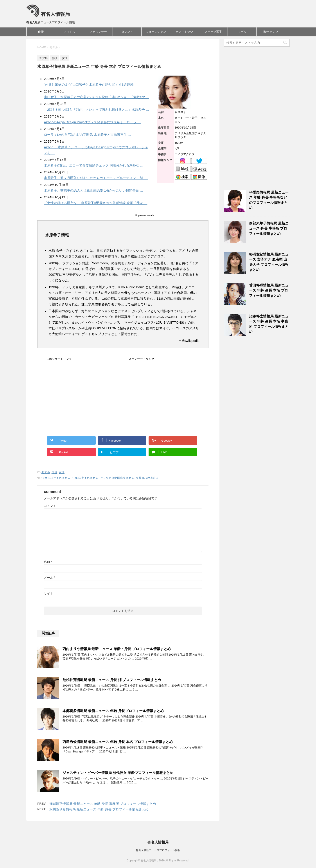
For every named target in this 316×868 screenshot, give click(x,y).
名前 (48, 562)
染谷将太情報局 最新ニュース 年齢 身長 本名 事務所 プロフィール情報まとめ (269, 324)
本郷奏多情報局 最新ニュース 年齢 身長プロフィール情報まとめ (113, 711)
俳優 (41, 32)
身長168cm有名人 (147, 478)
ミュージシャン (156, 32)
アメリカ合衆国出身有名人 (117, 478)
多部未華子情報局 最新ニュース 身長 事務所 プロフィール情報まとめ (269, 228)
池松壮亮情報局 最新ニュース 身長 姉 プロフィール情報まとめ (112, 680)
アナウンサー (98, 32)
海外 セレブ (271, 32)
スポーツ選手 (213, 32)
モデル (242, 32)
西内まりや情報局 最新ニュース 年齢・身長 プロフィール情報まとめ (117, 649)
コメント (50, 506)
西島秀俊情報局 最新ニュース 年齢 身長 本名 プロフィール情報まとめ (118, 742)
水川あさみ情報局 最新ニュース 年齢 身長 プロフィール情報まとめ (99, 809)
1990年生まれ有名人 (85, 478)
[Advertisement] (83, 398)
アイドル (70, 32)
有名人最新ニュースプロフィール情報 (158, 850)
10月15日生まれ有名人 (56, 478)
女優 (62, 472)
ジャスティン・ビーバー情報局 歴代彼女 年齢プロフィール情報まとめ (118, 773)
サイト (48, 593)
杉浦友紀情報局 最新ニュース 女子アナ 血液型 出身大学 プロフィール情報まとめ (269, 262)
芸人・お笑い (185, 32)
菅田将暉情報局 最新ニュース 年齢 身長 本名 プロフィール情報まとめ (269, 290)
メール (49, 578)
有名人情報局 (48, 14)
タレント (127, 32)
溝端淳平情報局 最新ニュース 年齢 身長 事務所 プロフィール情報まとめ (103, 804)
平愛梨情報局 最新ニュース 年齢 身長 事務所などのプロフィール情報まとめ (269, 200)
